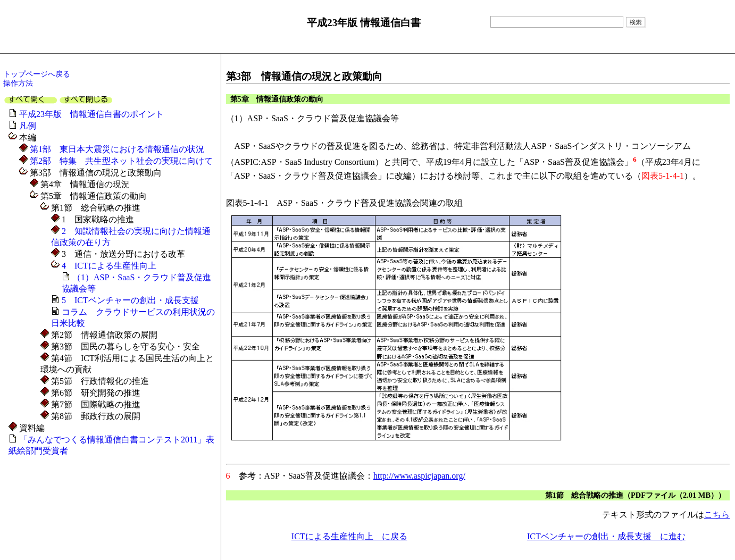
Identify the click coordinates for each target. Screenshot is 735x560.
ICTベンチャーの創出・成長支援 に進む (606, 536)
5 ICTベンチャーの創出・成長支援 (130, 300)
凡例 (28, 126)
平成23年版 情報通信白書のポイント (91, 114)
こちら (717, 515)
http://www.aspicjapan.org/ (419, 476)
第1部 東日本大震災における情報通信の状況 (116, 149)
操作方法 (18, 83)
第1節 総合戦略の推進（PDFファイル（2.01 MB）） (635, 495)
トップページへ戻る (37, 74)
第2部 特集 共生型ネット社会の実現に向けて (120, 161)
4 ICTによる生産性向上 (108, 266)
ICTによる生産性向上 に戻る (349, 536)
